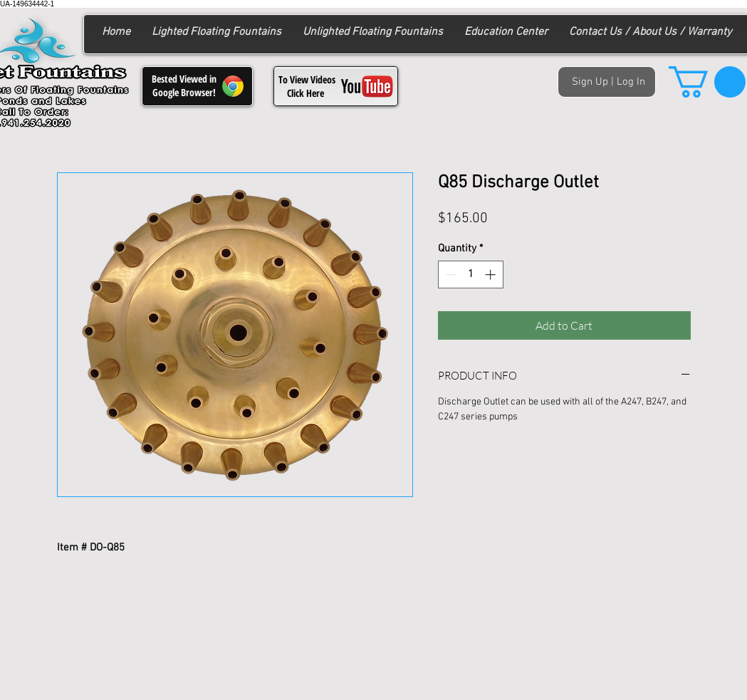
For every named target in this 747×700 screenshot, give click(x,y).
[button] (707, 82)
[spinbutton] (470, 275)
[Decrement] (450, 275)
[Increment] (492, 275)
